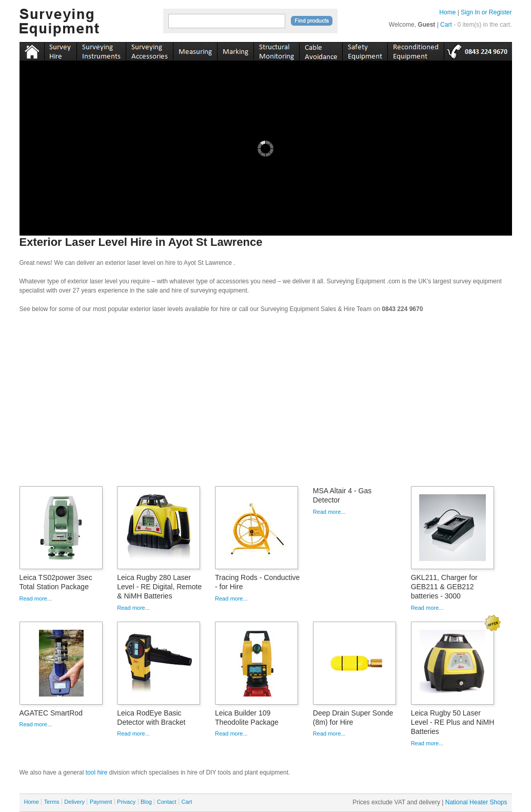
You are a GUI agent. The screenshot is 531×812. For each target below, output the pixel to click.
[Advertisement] (266, 403)
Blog (146, 802)
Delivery (74, 802)
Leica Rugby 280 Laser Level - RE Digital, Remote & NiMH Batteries (159, 587)
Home (447, 12)
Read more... (36, 598)
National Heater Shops (476, 802)
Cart (446, 25)
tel (478, 50)
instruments (60, 50)
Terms (52, 802)
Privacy (126, 802)
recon (416, 50)
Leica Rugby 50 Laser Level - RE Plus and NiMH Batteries (453, 722)
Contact (167, 802)
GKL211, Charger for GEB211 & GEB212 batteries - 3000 (444, 587)
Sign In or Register (486, 12)
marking (235, 50)
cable (321, 50)
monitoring (276, 50)
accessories (149, 50)
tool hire (97, 772)
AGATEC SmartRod (51, 713)
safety (365, 50)
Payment (101, 802)
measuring (195, 50)
